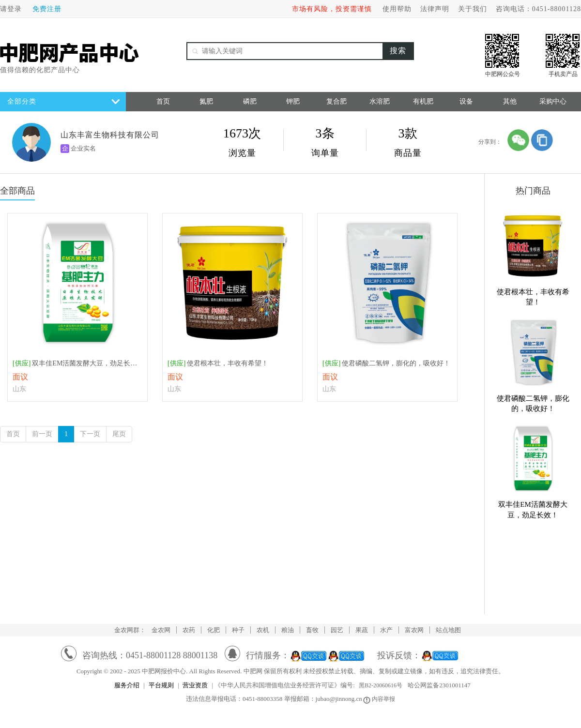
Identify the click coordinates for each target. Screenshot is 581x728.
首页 (163, 101)
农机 (263, 630)
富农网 (414, 630)
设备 (466, 101)
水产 (386, 630)
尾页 (119, 434)
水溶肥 (380, 101)
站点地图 (448, 630)
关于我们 (473, 9)
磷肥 (250, 101)
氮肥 (206, 101)
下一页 (90, 434)
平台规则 (161, 685)
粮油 (288, 630)
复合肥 (336, 101)
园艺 (337, 630)
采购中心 (553, 101)
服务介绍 (127, 685)
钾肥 (293, 101)
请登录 (11, 9)
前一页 (42, 434)
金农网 (161, 630)
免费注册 (47, 9)
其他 (510, 101)
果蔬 (362, 630)
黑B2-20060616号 (381, 685)
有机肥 (423, 101)
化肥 (214, 630)
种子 (238, 630)
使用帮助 (397, 9)
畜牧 (312, 630)
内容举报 (380, 699)
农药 (189, 630)
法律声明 (435, 9)
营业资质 (195, 685)
